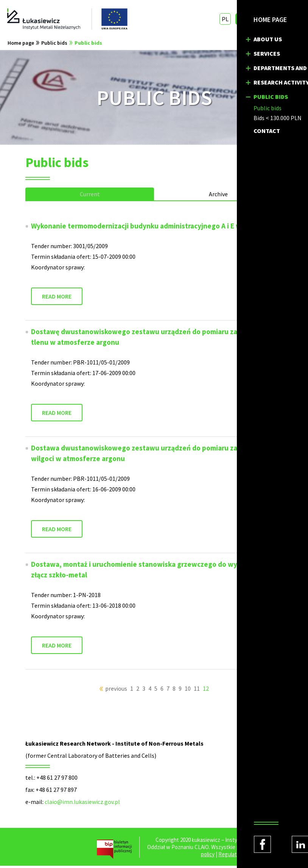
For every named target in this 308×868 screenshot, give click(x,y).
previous (116, 691)
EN (241, 19)
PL (225, 19)
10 (188, 691)
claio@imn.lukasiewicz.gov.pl (82, 804)
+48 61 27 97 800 (57, 780)
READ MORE (57, 299)
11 (197, 691)
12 (206, 691)
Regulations (233, 856)
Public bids (54, 45)
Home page (21, 45)
